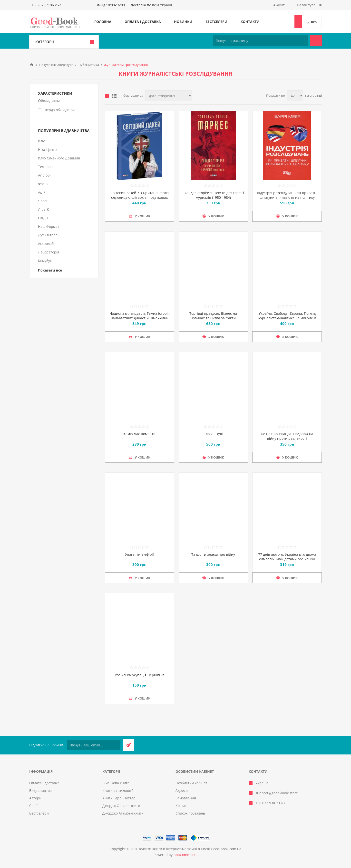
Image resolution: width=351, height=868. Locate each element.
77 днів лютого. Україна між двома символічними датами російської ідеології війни (287, 559)
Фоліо (43, 184)
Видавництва (40, 790)
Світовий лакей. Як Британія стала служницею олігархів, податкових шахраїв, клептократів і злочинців (140, 197)
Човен (43, 201)
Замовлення (186, 798)
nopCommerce (185, 855)
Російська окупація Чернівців (140, 675)
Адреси (182, 790)
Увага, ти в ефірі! (139, 554)
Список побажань (190, 813)
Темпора (45, 167)
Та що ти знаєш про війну (213, 554)
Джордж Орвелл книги (121, 806)
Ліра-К (44, 209)
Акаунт (279, 5)
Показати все (50, 270)
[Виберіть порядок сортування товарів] (169, 96)
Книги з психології (118, 790)
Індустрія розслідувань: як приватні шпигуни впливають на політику (287, 195)
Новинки (183, 22)
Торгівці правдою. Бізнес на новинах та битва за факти (213, 316)
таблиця (107, 96)
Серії (33, 806)
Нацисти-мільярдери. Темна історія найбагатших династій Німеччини (140, 316)
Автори (35, 798)
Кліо (42, 141)
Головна (103, 22)
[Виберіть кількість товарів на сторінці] (295, 96)
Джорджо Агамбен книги (123, 813)
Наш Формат (49, 226)
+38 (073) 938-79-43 (48, 5)
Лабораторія (49, 252)
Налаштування (309, 5)
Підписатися (129, 745)
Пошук (316, 41)
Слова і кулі (213, 434)
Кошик (181, 806)
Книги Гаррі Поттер (119, 798)
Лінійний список (114, 96)
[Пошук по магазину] (260, 41)
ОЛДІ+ (43, 218)
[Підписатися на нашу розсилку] (94, 745)
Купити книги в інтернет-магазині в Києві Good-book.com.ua (190, 849)
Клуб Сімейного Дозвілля (59, 158)
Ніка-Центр (47, 150)
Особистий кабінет (191, 783)
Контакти (250, 22)
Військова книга (116, 783)
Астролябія (47, 244)
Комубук (45, 261)
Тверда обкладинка (59, 110)
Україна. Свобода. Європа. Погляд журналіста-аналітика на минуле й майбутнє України (287, 318)
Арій (42, 192)
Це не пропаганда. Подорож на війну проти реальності (287, 436)
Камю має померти (139, 434)
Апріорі (44, 175)
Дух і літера (48, 235)
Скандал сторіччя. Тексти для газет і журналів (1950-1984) (213, 195)
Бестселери (216, 22)
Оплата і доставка (143, 22)
